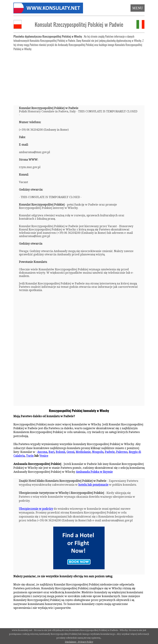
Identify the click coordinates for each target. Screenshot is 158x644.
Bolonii (60, 452)
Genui (70, 452)
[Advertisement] (79, 77)
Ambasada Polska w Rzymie (94, 472)
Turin (30, 456)
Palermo (122, 452)
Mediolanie (83, 452)
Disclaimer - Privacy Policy (79, 642)
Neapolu (98, 452)
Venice (44, 456)
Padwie (110, 452)
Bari (51, 452)
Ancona (42, 452)
